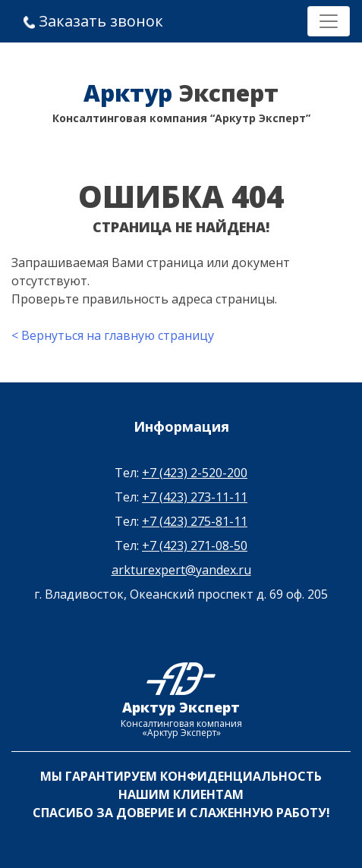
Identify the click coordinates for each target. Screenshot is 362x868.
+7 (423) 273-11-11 (195, 497)
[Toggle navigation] (329, 21)
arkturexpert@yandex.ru (181, 570)
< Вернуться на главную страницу (113, 335)
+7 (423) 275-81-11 (195, 521)
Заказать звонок (93, 21)
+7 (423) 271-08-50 (195, 546)
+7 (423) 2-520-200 (195, 473)
